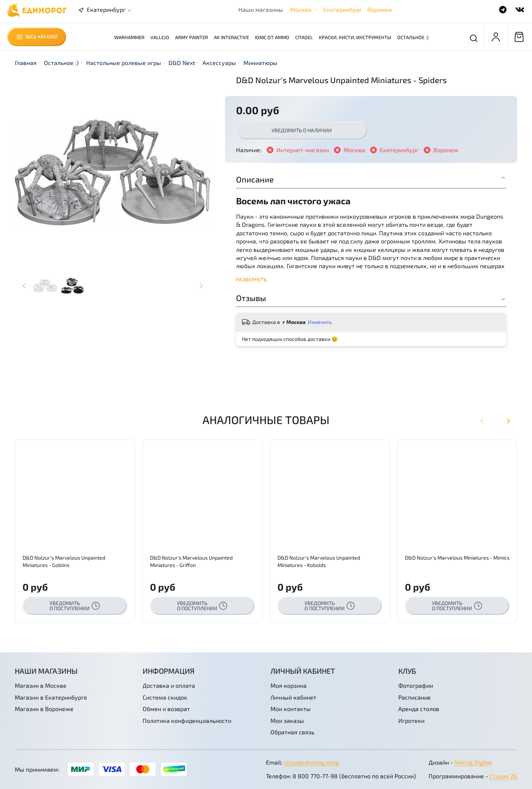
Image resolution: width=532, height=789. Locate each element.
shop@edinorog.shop (312, 762)
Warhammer (129, 37)
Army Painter (192, 37)
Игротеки (411, 720)
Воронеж (380, 9)
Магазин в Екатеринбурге (51, 697)
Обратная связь (292, 732)
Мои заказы (287, 720)
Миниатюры (260, 63)
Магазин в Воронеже (44, 709)
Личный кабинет (293, 697)
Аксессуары (219, 63)
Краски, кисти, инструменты (355, 37)
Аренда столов (419, 709)
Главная (26, 63)
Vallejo (160, 37)
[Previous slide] (24, 286)
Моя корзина (289, 685)
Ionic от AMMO (272, 37)
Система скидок (165, 697)
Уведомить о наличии (302, 130)
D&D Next (182, 63)
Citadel (304, 37)
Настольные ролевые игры (124, 63)
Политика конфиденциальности (187, 720)
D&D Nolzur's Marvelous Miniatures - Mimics (457, 558)
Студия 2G (503, 776)
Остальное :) (413, 37)
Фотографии (416, 685)
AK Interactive (231, 37)
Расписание (415, 697)
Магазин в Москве (41, 685)
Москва (301, 9)
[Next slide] (201, 286)
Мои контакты (291, 709)
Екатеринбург (343, 9)
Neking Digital (473, 762)
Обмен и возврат (166, 709)
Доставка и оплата (169, 685)
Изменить (320, 322)
